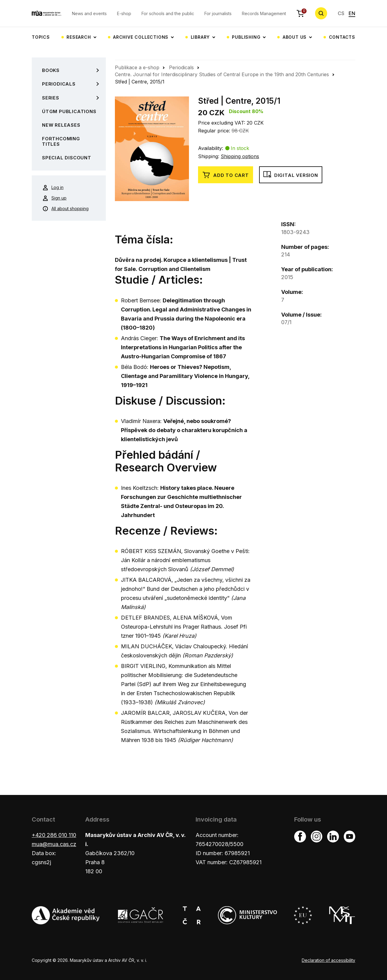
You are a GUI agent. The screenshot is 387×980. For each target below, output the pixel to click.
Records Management (264, 13)
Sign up (54, 198)
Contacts (342, 37)
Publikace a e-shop (137, 67)
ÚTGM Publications (69, 111)
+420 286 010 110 (54, 835)
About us (295, 37)
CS (341, 13)
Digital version (291, 175)
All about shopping (65, 209)
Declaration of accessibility (328, 960)
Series (51, 98)
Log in (53, 187)
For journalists (218, 13)
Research (79, 37)
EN (352, 13)
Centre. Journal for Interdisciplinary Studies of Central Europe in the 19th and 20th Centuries (222, 74)
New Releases (61, 125)
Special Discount (67, 158)
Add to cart (226, 175)
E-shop (124, 13)
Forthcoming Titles (61, 141)
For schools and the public (168, 13)
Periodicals (59, 84)
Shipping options (240, 156)
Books (51, 70)
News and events (89, 13)
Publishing (246, 37)
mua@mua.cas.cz (54, 844)
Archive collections (141, 37)
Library (200, 37)
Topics (41, 37)
